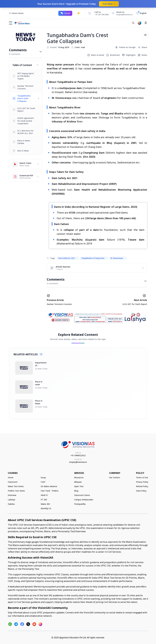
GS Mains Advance (49, 486)
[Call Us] (90, 13)
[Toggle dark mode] (79, 13)
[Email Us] (122, 13)
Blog (76, 491)
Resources (79, 477)
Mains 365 (45, 504)
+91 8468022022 (78, 455)
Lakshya (11, 500)
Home (11, 477)
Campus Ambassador (84, 500)
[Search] (133, 23)
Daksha (11, 504)
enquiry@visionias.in (78, 462)
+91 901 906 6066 (102, 15)
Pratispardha (80, 504)
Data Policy (141, 491)
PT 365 (44, 500)
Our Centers (115, 477)
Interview (12, 495)
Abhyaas (78, 482)
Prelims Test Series (16, 491)
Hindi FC (44, 495)
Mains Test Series (16, 486)
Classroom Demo (82, 495)
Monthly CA (46, 508)
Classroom (13, 482)
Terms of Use (142, 477)
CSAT (43, 482)
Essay (43, 477)
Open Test (79, 486)
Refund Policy (142, 486)
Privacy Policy (142, 482)
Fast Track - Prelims (50, 491)
